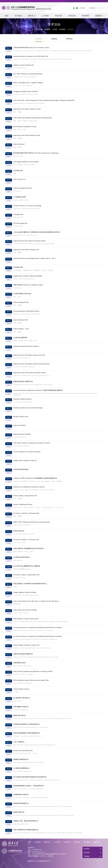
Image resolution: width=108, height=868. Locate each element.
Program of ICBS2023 (20, 425)
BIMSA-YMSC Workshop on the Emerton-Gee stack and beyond (31, 522)
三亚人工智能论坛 (19, 742)
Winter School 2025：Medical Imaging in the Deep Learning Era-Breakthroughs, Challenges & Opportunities (44, 100)
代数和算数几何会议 (20, 663)
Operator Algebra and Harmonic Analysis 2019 (26, 645)
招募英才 (99, 16)
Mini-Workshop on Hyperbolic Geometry (25, 127)
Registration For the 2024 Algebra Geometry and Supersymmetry (31, 364)
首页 (7, 16)
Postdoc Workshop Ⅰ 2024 (21, 329)
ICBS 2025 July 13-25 (20, 179)
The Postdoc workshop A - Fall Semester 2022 (26, 540)
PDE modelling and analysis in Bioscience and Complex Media (31, 680)
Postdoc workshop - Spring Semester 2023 (25, 496)
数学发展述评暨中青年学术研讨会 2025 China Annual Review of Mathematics (36, 153)
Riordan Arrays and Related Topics (23, 750)
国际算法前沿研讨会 (20, 715)
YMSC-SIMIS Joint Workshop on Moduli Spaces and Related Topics (33, 118)
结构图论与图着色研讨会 (21, 759)
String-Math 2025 (18, 214)
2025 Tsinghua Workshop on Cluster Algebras (26, 162)
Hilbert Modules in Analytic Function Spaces (26, 619)
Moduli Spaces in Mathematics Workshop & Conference (29, 487)
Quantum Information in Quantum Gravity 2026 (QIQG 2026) (31, 56)
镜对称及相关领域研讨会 (21, 803)
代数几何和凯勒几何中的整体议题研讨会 (26, 830)
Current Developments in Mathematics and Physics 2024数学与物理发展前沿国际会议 (38, 390)
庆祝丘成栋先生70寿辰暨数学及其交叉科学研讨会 (29, 548)
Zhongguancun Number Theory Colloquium (26, 91)
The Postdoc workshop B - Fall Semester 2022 (26, 513)
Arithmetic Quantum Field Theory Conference (26, 346)
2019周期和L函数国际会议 (21, 768)
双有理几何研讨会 (19, 531)
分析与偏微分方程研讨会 (21, 707)
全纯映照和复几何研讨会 (21, 795)
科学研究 (85, 16)
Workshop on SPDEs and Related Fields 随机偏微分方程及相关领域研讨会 (35, 478)
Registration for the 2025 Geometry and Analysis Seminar (29, 241)
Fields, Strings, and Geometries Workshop (25, 610)
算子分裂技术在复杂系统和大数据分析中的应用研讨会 (30, 777)
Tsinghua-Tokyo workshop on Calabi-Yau (25, 460)
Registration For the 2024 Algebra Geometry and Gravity (29, 355)
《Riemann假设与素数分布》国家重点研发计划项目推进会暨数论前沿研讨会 (37, 232)
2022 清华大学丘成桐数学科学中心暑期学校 (27, 566)
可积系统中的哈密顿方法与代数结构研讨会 (26, 724)
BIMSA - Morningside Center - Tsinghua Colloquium (28, 83)
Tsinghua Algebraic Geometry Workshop (25, 592)
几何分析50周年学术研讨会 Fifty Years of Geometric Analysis (31, 48)
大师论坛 (54, 39)
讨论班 (55, 29)
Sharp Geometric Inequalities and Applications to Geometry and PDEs (33, 671)
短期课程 (47, 29)
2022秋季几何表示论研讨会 (22, 557)
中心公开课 (38, 29)
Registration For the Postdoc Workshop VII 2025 (27, 109)
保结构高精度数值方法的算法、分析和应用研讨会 (29, 786)
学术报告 (62, 29)
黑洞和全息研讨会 (19, 812)
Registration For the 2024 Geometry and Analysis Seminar (30, 373)
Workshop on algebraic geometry (22, 399)
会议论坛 (71, 29)
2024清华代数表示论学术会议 (22, 294)
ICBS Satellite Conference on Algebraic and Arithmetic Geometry (32, 443)
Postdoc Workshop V (19, 144)
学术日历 (59, 16)
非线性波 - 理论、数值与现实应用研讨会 (26, 821)
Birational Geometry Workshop (22, 434)
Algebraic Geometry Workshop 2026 (24, 65)
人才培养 (45, 16)
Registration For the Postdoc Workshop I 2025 (26, 250)
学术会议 (39, 39)
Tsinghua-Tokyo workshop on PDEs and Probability (28, 276)
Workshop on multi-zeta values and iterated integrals (28, 408)
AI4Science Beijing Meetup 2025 (23, 188)
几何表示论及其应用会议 (21, 469)
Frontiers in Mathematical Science (23, 504)
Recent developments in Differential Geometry (26, 311)
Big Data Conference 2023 (21, 417)
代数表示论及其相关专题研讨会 (23, 654)
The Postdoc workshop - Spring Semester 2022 (26, 575)
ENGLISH (82, 8)
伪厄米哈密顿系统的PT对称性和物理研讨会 (27, 733)
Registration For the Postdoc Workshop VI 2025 (27, 135)
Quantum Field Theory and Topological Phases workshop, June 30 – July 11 (34, 258)
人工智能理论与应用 (20, 197)
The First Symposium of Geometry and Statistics (27, 452)
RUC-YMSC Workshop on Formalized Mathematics (28, 74)
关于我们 (18, 16)
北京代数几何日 (18, 171)
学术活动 (72, 16)
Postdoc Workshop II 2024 (21, 320)
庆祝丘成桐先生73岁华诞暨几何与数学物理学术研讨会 (30, 584)
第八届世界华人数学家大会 (22, 698)
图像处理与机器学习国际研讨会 (23, 381)
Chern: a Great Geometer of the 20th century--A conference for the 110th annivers (36, 601)
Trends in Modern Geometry (21, 689)
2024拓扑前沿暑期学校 (20, 338)
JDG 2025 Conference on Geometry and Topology (27, 206)
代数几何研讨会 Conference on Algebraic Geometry (28, 285)
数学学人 (32, 16)
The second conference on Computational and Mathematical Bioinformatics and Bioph (37, 627)
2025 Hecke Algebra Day (20, 223)
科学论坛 (69, 39)
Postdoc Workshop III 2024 (21, 302)
